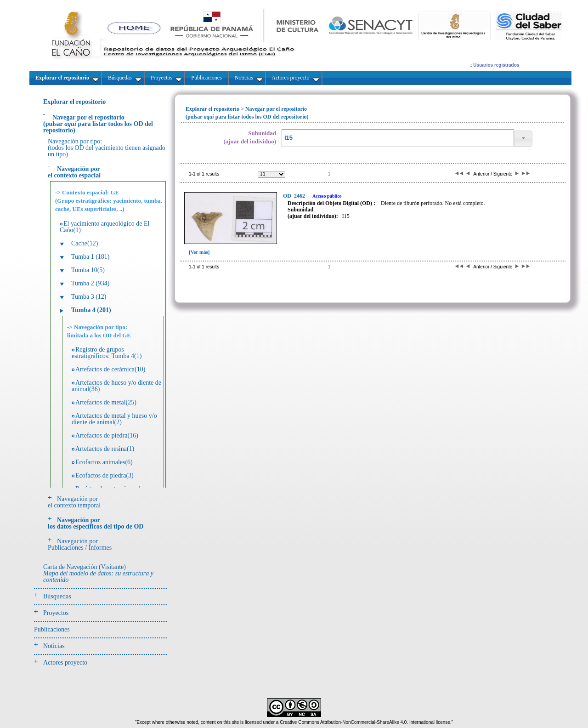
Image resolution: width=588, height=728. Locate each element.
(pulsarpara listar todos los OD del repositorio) (98, 124)
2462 (295, 196)
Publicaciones (52, 629)
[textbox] (397, 138)
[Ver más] (199, 252)
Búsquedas (57, 596)
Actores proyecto (65, 663)
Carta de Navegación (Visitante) (98, 573)
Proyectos (56, 613)
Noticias (54, 646)
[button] (523, 139)
